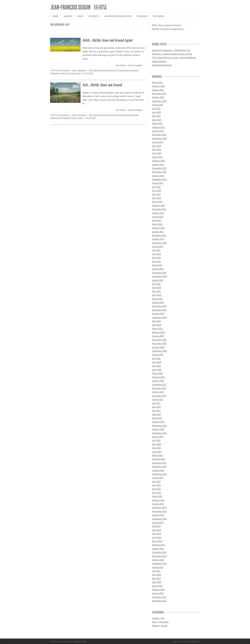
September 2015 (159, 474)
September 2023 (159, 179)
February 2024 (158, 161)
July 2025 (156, 109)
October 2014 (158, 515)
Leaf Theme (178, 641)
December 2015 (159, 463)
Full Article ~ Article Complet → (130, 65)
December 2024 (159, 135)
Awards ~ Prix (158, 618)
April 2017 (157, 414)
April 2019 (157, 325)
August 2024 (158, 142)
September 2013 (159, 564)
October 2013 (158, 560)
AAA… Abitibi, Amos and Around (102, 85)
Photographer (56, 118)
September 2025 (159, 101)
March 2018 (157, 373)
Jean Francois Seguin (122, 70)
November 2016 (159, 426)
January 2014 (158, 549)
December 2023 (159, 168)
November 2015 (159, 467)
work (79, 73)
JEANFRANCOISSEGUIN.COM (118, 16)
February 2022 (158, 228)
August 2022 (158, 217)
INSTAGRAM (158, 16)
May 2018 (156, 366)
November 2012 (159, 601)
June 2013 (157, 575)
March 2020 (157, 299)
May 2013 (156, 579)
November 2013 (159, 556)
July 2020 (156, 284)
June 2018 (157, 362)
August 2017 (158, 399)
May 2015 (156, 489)
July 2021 (156, 250)
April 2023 (157, 198)
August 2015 (158, 478)
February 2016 (158, 459)
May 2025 (156, 116)
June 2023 (157, 191)
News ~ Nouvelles (79, 70)
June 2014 (157, 530)
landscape (135, 70)
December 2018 (159, 340)
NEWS (80, 16)
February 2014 (158, 545)
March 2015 (157, 496)
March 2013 (157, 586)
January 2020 (158, 303)
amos (101, 70)
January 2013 (158, 593)
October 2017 (158, 392)
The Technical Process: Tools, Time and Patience (174, 58)
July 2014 (156, 526)
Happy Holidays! (159, 61)
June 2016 (157, 444)
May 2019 (156, 321)
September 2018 (159, 351)
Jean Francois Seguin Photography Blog (71, 641)
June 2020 (157, 288)
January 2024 (158, 165)
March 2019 (157, 329)
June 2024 (157, 146)
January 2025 (158, 131)
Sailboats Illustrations (162, 65)
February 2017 (158, 422)
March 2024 (157, 157)
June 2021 (157, 254)
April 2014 (157, 538)
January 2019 (158, 336)
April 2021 (157, 262)
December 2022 (159, 209)
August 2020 (158, 280)
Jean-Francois (64, 70)
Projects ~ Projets (160, 626)
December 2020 (159, 273)
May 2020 (156, 291)
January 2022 (158, 232)
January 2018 (158, 381)
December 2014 (159, 508)
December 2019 (159, 306)
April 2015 (157, 493)
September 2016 (159, 433)
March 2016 (157, 455)
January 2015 (158, 504)
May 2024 (156, 150)
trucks (74, 73)
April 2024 (157, 153)
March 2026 (157, 83)
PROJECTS (94, 16)
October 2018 (158, 347)
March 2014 (157, 541)
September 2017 (159, 396)
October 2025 (158, 97)
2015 (91, 70)
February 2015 (158, 500)
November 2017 (159, 388)
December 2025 (159, 94)
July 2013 (156, 571)
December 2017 (159, 385)
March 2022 (157, 224)
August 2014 (158, 523)
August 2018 (158, 355)
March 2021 (157, 265)
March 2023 (157, 202)
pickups (64, 73)
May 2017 (156, 411)
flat (112, 70)
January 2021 (158, 269)
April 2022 (157, 220)
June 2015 (157, 485)
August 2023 (158, 183)
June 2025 (157, 112)
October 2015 (158, 470)
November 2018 (159, 344)
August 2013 (158, 567)
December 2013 (159, 552)
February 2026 (158, 86)
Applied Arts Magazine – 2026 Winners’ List (171, 50)
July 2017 (156, 403)
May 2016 (156, 448)
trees (69, 73)
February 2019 (158, 332)
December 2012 (159, 597)
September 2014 (159, 519)
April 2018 (157, 370)
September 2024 (159, 138)
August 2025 (158, 105)
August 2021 (158, 247)
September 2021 (159, 243)
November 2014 (159, 511)
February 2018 (158, 377)
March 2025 (157, 123)
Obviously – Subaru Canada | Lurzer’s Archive (172, 54)
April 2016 (157, 452)
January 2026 (158, 90)
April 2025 (157, 120)
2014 (91, 115)
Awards (68, 16)
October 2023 (158, 176)
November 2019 (159, 310)
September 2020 (159, 276)
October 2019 (158, 314)
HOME (55, 16)
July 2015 (156, 482)
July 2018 (156, 359)
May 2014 (156, 534)
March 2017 (157, 418)
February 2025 (158, 127)
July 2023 (156, 187)
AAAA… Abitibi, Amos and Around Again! (108, 40)
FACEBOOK (142, 16)
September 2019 (159, 318)
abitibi (96, 70)
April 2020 (157, 295)
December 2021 (159, 235)
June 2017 (157, 407)
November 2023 (159, 172)
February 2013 (158, 590)
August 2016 (158, 437)
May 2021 (156, 258)
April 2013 (157, 582)
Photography (55, 73)
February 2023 (158, 206)
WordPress (196, 641)
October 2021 (158, 239)
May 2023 (156, 194)
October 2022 (158, 213)
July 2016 (156, 440)
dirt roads (107, 70)
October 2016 (158, 429)
